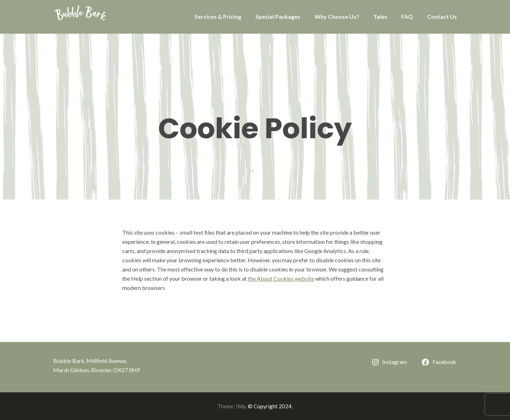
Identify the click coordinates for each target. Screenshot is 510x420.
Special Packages (278, 16)
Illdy (241, 406)
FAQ (407, 16)
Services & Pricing (218, 16)
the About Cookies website (281, 278)
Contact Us (442, 16)
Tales (380, 16)
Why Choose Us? (337, 16)
